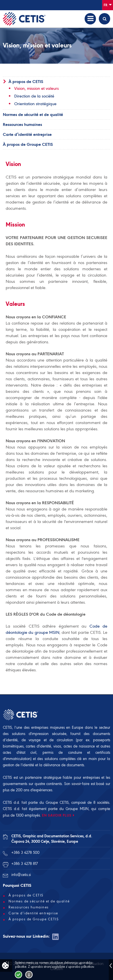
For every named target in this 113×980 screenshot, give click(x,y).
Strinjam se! (18, 975)
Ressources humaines (22, 124)
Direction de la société (34, 96)
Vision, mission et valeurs (36, 88)
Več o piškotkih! (29, 975)
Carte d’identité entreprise (27, 134)
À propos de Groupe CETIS (28, 144)
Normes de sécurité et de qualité (33, 115)
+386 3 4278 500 (25, 853)
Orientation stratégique (35, 104)
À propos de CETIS (26, 82)
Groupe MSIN (77, 809)
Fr (108, 5)
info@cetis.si (21, 875)
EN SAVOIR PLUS (57, 815)
